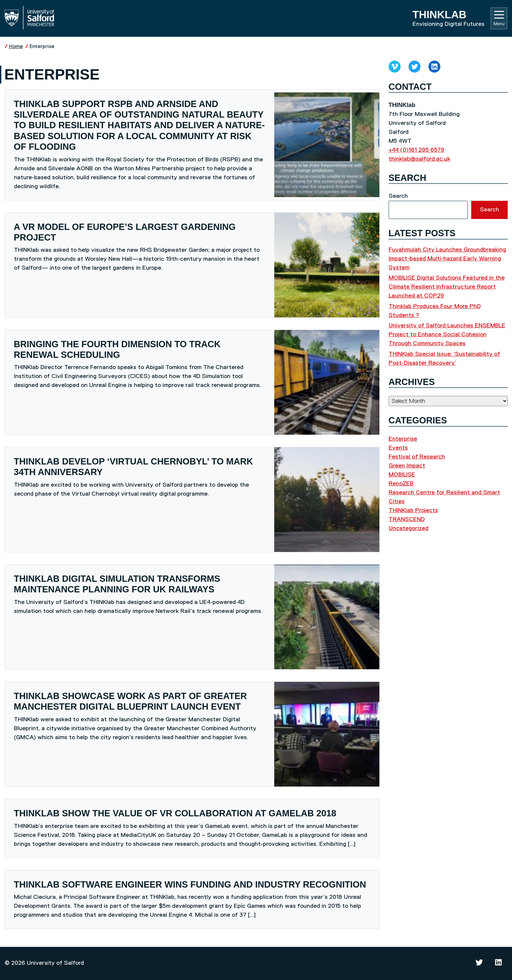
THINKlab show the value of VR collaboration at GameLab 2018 (175, 813)
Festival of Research (417, 457)
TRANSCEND (407, 519)
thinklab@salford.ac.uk (419, 159)
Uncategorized (409, 528)
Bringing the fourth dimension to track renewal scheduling (117, 350)
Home (16, 47)
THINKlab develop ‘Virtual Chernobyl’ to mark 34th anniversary (134, 467)
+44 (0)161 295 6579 (416, 150)
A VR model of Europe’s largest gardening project (125, 232)
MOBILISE (402, 475)
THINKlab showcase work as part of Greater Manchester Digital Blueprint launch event (130, 701)
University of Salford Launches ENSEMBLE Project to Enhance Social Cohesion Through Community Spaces (447, 335)
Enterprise (42, 47)
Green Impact (407, 466)
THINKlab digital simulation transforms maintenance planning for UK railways (117, 584)
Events (398, 448)
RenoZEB (401, 484)
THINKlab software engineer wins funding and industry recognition (190, 885)
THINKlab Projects (413, 511)
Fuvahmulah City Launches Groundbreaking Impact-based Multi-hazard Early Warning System (447, 259)
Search (398, 196)
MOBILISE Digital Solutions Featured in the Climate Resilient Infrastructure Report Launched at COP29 (447, 287)
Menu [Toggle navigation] (499, 19)
